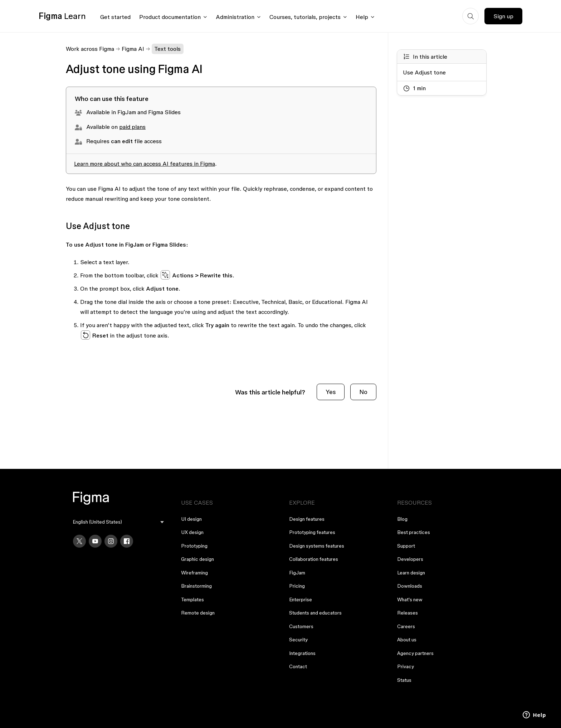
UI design (191, 519)
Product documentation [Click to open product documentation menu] (170, 17)
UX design (192, 532)
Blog (402, 519)
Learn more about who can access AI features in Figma (145, 164)
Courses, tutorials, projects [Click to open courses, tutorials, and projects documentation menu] (305, 17)
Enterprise (301, 600)
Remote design (198, 613)
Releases (408, 613)
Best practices (414, 532)
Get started (115, 17)
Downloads (410, 586)
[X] (79, 541)
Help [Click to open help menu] (362, 17)
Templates (192, 600)
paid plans (132, 127)
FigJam (297, 573)
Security (298, 640)
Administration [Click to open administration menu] (235, 17)
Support (406, 546)
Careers (406, 626)
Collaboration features (314, 559)
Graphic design (197, 559)
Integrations (302, 653)
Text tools (168, 49)
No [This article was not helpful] (363, 392)
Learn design (411, 573)
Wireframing (194, 573)
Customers (301, 626)
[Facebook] (127, 541)
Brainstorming (196, 586)
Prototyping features (312, 532)
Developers (410, 559)
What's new (410, 600)
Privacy (406, 666)
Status (404, 680)
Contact (298, 666)
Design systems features (317, 546)
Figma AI (133, 49)
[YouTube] (95, 541)
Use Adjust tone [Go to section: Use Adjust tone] (424, 72)
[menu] (118, 522)
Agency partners (415, 653)
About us (407, 640)
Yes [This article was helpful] (331, 392)
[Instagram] (111, 541)
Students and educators (315, 613)
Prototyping (194, 546)
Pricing (297, 586)
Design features (307, 519)
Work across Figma (90, 49)
